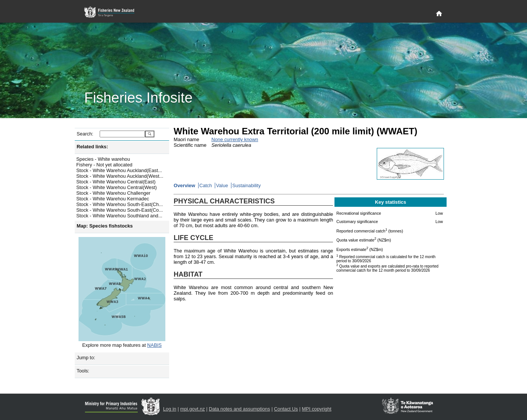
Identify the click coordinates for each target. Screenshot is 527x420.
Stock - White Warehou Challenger (113, 193)
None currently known (235, 139)
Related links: (92, 147)
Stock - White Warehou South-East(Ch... (119, 204)
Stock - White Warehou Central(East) (116, 182)
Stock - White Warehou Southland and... (119, 216)
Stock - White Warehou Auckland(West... (120, 176)
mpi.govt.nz (192, 409)
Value (222, 185)
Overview (184, 185)
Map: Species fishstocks (105, 226)
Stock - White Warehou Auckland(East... (119, 170)
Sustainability (246, 185)
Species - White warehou (103, 159)
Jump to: (86, 358)
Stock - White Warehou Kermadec (113, 199)
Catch (206, 185)
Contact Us (286, 409)
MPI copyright (317, 409)
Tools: (83, 371)
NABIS (154, 345)
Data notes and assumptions (239, 409)
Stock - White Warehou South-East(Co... (119, 210)
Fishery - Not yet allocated (104, 165)
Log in (170, 409)
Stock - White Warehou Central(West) (116, 187)
